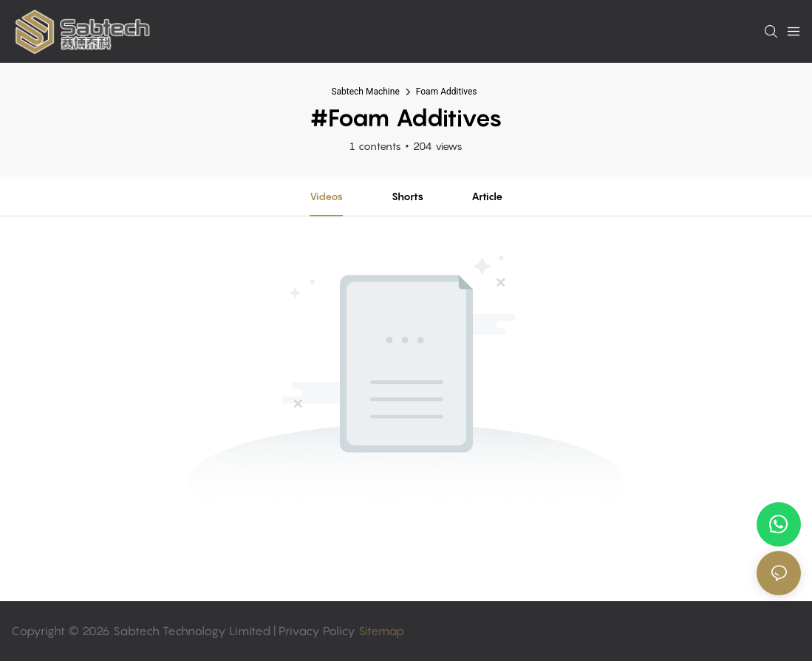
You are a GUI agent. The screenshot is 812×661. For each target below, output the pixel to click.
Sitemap (380, 631)
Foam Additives (447, 92)
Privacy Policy (317, 631)
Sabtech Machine (365, 92)
